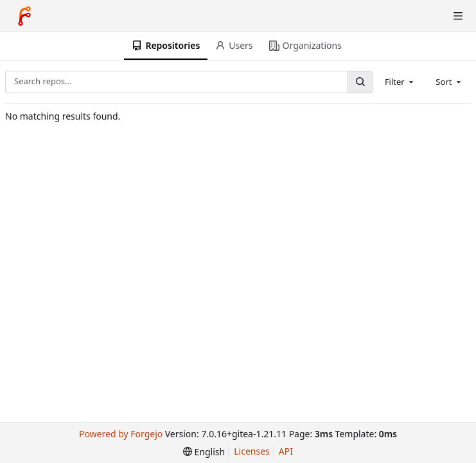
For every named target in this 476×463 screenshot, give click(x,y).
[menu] (204, 452)
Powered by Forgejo (121, 434)
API (286, 451)
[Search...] (360, 82)
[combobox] (400, 82)
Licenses (252, 451)
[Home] (24, 16)
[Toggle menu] (458, 16)
